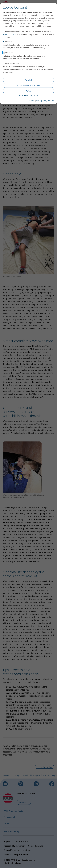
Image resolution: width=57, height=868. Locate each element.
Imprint (31, 100)
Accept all (29, 80)
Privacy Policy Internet (45, 100)
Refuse (29, 91)
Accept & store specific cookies (28, 85)
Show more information (29, 95)
